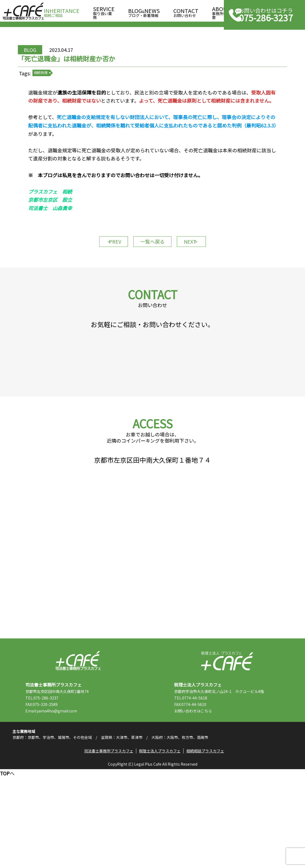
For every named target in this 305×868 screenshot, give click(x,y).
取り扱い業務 (104, 11)
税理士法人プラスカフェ (227, 748)
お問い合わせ (186, 11)
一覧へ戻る (152, 280)
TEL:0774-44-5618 (201, 785)
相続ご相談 (62, 11)
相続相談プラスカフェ (208, 848)
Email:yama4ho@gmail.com (62, 798)
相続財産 (56, 92)
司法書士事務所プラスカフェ (23, 11)
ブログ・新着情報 (144, 11)
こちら (217, 798)
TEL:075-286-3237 (53, 785)
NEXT (198, 280)
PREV (107, 280)
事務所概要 (221, 11)
